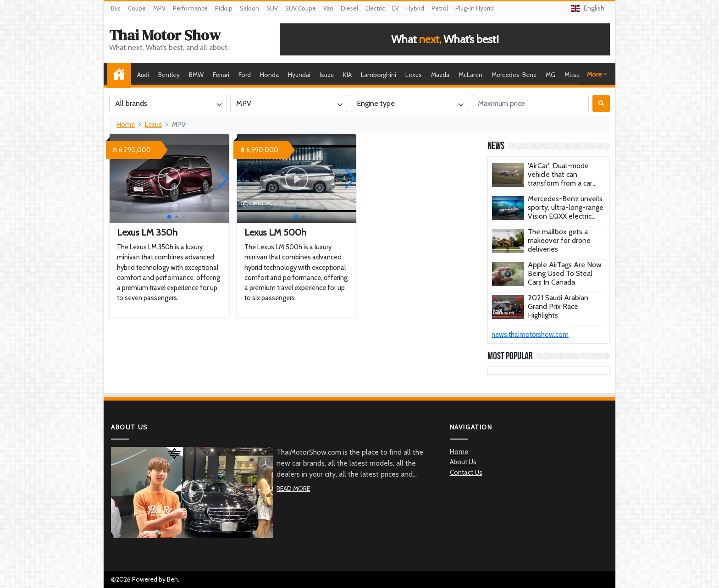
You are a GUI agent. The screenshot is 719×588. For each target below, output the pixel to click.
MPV (159, 8)
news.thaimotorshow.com (530, 335)
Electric (375, 8)
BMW (196, 75)
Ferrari (221, 75)
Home (122, 75)
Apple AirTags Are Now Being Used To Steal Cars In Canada (565, 273)
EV (395, 8)
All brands (131, 103)
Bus (116, 8)
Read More (293, 489)
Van (328, 8)
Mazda (440, 75)
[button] (223, 179)
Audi (143, 75)
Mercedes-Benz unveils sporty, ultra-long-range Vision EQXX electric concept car (566, 212)
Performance (190, 8)
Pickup (224, 8)
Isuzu (327, 75)
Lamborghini (379, 75)
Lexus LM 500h (275, 232)
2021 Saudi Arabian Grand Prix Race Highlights (558, 306)
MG (550, 75)
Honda (269, 75)
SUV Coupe (301, 8)
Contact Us (466, 473)
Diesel (349, 8)
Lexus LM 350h (147, 232)
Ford (245, 75)
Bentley (169, 75)
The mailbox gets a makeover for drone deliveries (559, 240)
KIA (347, 75)
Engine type (376, 103)
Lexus (414, 75)
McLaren (470, 75)
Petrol (440, 8)
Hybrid (415, 8)
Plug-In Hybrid (475, 8)
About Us (463, 462)
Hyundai (299, 75)
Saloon (249, 8)
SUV (272, 8)
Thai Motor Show (165, 35)
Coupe (137, 8)
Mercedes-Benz (514, 75)
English (588, 8)
